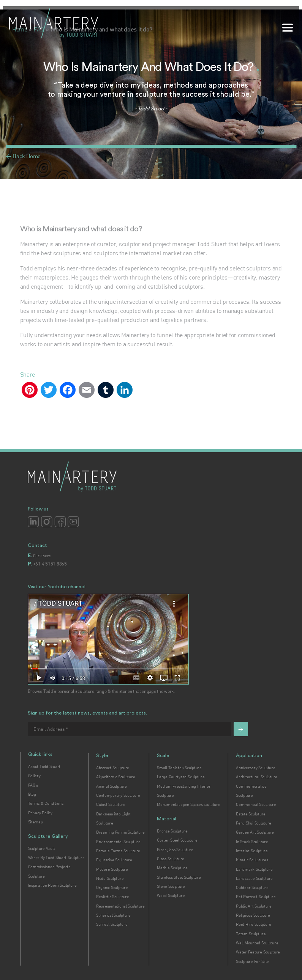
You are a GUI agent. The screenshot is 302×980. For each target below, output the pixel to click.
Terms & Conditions (46, 803)
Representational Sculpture (120, 906)
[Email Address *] (130, 729)
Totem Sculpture (251, 934)
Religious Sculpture (253, 915)
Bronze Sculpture (172, 831)
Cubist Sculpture (111, 804)
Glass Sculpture (171, 859)
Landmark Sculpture (254, 869)
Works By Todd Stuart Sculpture (56, 857)
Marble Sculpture (172, 868)
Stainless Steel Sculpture (179, 877)
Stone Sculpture (171, 886)
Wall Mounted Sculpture (257, 943)
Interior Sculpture (252, 851)
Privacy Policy (40, 813)
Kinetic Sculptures (252, 860)
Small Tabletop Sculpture (179, 768)
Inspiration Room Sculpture (52, 885)
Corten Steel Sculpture (177, 840)
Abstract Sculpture (113, 768)
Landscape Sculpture (254, 878)
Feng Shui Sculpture (254, 823)
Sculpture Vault (42, 848)
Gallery (34, 776)
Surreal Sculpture (112, 924)
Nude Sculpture (110, 878)
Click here (42, 556)
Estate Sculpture (251, 814)
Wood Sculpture (171, 895)
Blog (32, 794)
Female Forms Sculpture (118, 851)
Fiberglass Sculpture (175, 850)
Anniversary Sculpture (255, 768)
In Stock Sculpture (252, 842)
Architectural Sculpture (257, 777)
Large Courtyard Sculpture (181, 777)
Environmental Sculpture (118, 842)
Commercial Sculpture (256, 804)
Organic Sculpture (112, 887)
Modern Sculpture (112, 869)
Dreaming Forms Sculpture (120, 832)
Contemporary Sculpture (118, 795)
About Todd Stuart (44, 766)
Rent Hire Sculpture (254, 924)
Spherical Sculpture (113, 915)
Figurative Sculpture (114, 860)
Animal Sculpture (111, 786)
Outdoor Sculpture (252, 887)
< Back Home (23, 156)
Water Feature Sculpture (258, 952)
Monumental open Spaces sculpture (188, 804)
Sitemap (36, 822)
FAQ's (33, 785)
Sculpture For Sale (252, 961)
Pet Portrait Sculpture (256, 897)
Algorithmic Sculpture (115, 777)
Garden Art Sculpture (255, 832)
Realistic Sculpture (113, 897)
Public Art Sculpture (254, 906)
